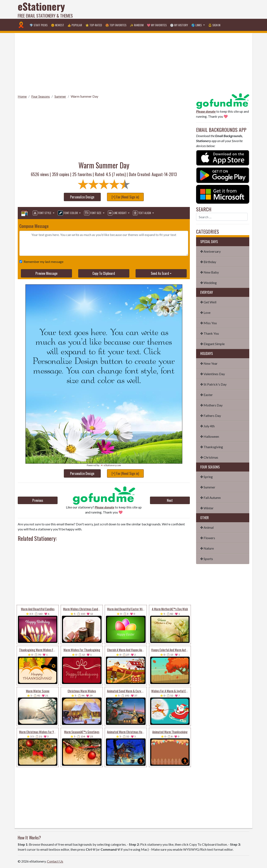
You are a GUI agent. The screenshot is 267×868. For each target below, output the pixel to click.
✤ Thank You (210, 333)
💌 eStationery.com (111, 465)
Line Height (118, 213)
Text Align (142, 213)
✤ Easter (207, 395)
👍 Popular (75, 25)
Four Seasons (41, 96)
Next (170, 500)
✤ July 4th (207, 426)
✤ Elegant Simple (212, 344)
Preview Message (46, 273)
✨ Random (137, 25)
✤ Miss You (208, 323)
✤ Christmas (209, 457)
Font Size (93, 213)
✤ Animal (207, 527)
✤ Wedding (208, 283)
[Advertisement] (173, 9)
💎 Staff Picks (38, 25)
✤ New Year (209, 363)
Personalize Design (82, 197)
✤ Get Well (208, 302)
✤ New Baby (210, 272)
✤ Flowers (208, 538)
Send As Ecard (160, 273)
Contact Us (55, 861)
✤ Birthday (208, 262)
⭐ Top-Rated (94, 25)
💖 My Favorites (157, 25)
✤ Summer (208, 487)
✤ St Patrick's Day (213, 384)
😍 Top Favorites (116, 25)
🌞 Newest (57, 25)
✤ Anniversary (210, 251)
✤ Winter (207, 508)
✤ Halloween (210, 436)
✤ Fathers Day (211, 416)
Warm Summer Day (84, 96)
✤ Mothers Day (211, 405)
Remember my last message (43, 262)
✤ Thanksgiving (212, 447)
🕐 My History (179, 25)
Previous (38, 500)
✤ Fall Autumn (210, 498)
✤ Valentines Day (213, 374)
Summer (60, 96)
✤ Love (205, 312)
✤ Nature (207, 548)
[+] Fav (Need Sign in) (125, 197)
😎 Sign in (214, 25)
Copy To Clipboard (104, 273)
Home (22, 96)
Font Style (42, 213)
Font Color (68, 213)
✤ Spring (207, 477)
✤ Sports (207, 559)
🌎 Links (197, 25)
